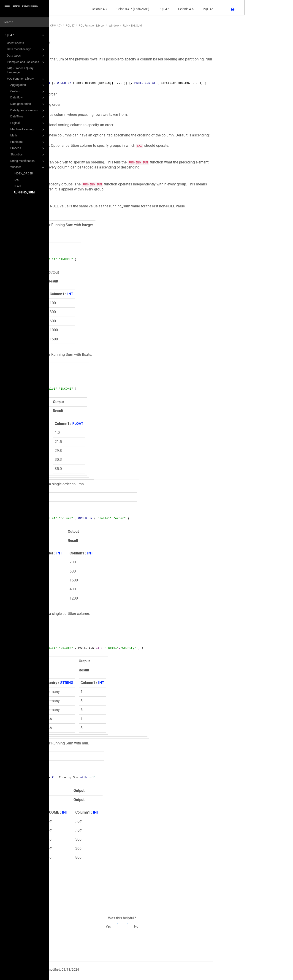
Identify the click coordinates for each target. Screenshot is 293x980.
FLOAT (91, 424)
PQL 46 (257, 9)
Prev (68, 945)
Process (28, 148)
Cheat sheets (15, 43)
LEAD (17, 186)
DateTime (28, 117)
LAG (16, 180)
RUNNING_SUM (24, 192)
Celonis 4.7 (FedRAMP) (182, 9)
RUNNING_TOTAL (84, 880)
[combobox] (24, 22)
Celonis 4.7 (148, 9)
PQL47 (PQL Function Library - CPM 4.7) (86, 26)
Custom (28, 92)
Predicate (28, 142)
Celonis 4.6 (235, 9)
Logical (28, 123)
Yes (157, 926)
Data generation (28, 104)
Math (28, 136)
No (185, 926)
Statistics (28, 155)
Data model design (26, 49)
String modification (28, 161)
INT (88, 294)
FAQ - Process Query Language (20, 70)
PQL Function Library (26, 79)
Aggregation (28, 85)
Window (28, 167)
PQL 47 (24, 35)
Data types (26, 56)
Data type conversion (28, 111)
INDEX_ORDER (23, 173)
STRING (115, 683)
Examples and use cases (26, 62)
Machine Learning (28, 130)
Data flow (28, 98)
